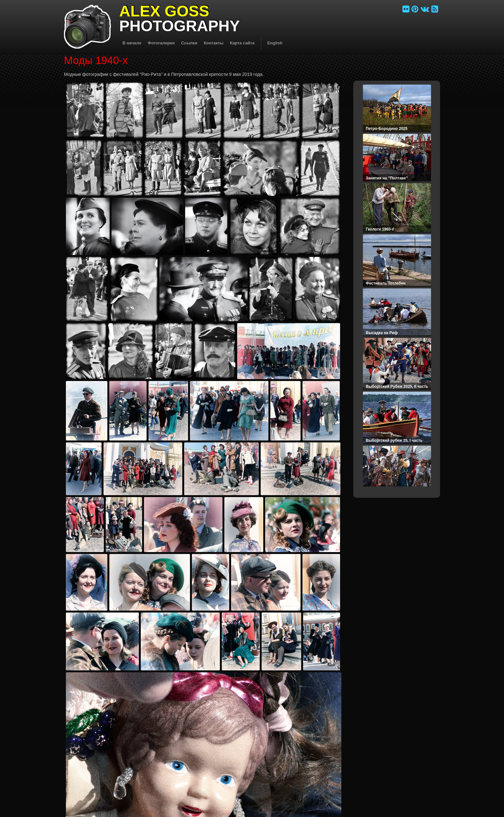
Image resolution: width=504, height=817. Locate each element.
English (275, 43)
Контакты (214, 43)
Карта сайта (242, 43)
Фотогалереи (161, 43)
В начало (132, 43)
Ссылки (189, 43)
